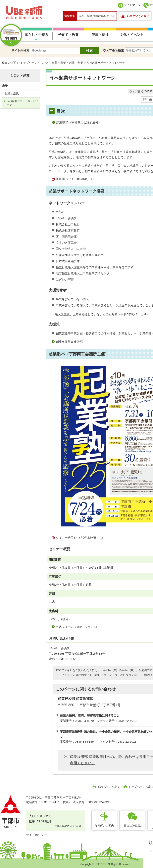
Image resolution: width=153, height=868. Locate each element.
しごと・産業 (49, 63)
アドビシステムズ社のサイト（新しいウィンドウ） (88, 675)
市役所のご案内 (104, 826)
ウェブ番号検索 (113, 50)
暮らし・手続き (37, 35)
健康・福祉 (100, 35)
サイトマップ (132, 5)
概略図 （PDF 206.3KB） (75, 179)
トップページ (29, 63)
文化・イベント (132, 35)
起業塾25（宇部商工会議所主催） (79, 122)
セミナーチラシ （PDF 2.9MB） (79, 537)
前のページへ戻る (109, 787)
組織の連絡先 (132, 826)
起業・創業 (76, 63)
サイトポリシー (36, 835)
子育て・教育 (68, 35)
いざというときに (138, 16)
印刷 (145, 99)
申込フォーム (76, 627)
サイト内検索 (20, 50)
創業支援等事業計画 (69, 342)
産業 (63, 63)
